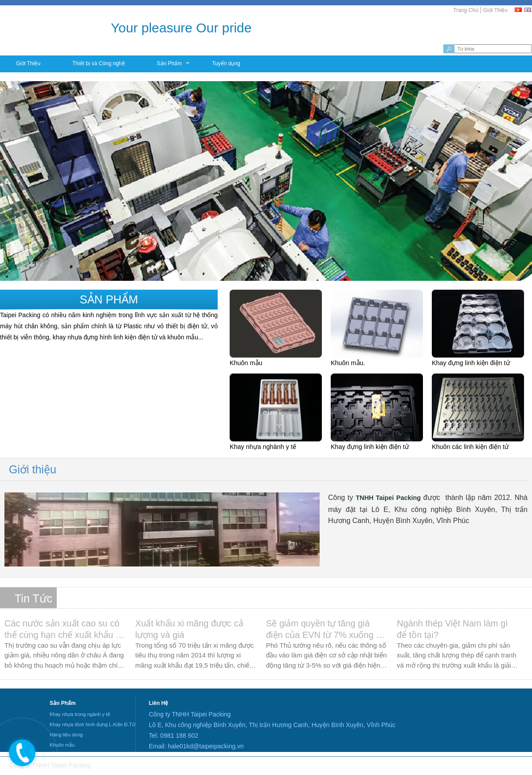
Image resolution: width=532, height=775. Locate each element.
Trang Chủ (466, 10)
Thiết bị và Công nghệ (98, 63)
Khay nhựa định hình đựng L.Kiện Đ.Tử (92, 724)
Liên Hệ (159, 703)
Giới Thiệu (495, 10)
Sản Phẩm (170, 63)
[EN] (528, 10)
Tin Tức (33, 598)
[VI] (519, 10)
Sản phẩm (109, 299)
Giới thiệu (33, 469)
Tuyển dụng (226, 63)
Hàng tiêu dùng (66, 735)
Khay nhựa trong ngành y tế (80, 714)
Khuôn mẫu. (63, 745)
